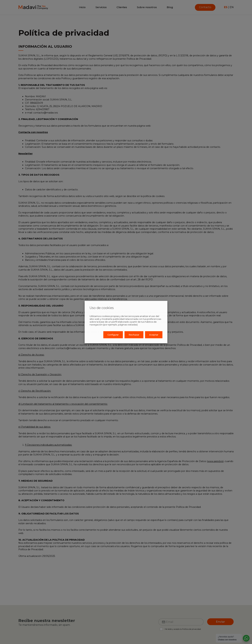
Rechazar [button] (134, 335)
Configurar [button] (113, 335)
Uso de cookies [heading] (102, 308)
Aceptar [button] (154, 335)
